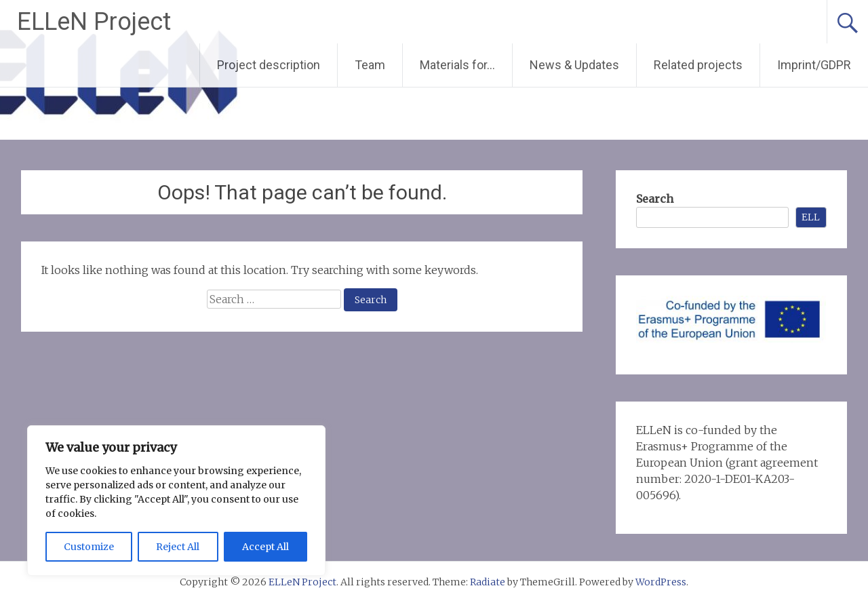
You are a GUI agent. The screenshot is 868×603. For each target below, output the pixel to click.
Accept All (265, 547)
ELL (811, 217)
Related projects (698, 65)
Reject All (178, 547)
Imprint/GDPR (814, 65)
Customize (89, 547)
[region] (176, 501)
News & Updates (574, 65)
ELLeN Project (94, 22)
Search (655, 199)
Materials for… (457, 65)
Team (370, 65)
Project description (269, 65)
